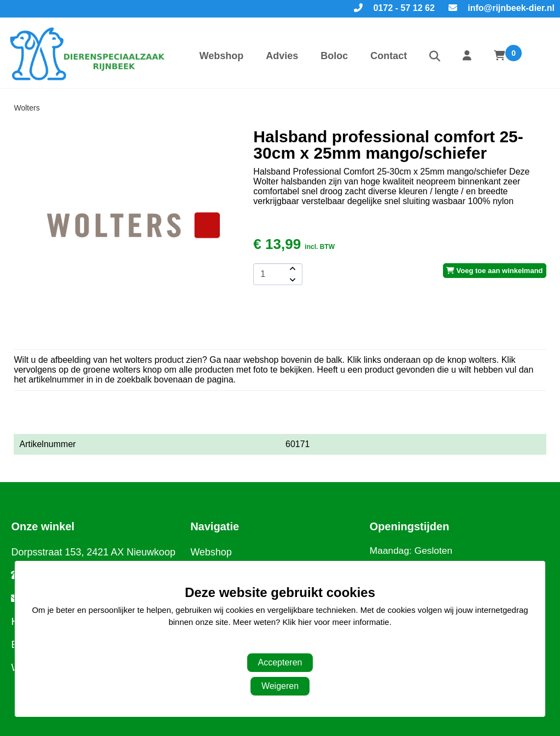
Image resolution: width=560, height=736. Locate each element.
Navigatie (215, 526)
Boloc (334, 56)
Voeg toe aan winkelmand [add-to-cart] (495, 271)
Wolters (27, 108)
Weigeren (280, 686)
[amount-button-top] (291, 269)
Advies (282, 56)
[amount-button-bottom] (291, 280)
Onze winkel (43, 526)
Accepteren (280, 662)
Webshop (221, 56)
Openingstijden (410, 526)
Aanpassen (274, 644)
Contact (389, 56)
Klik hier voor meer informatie (336, 622)
